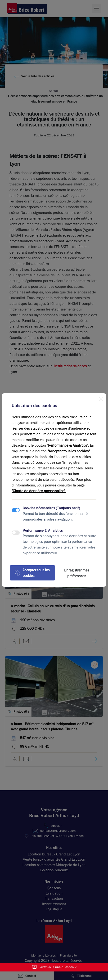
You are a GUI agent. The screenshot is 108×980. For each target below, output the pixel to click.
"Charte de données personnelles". (39, 491)
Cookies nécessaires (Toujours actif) (51, 508)
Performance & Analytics (43, 530)
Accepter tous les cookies (32, 573)
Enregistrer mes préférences (77, 573)
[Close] (101, 398)
